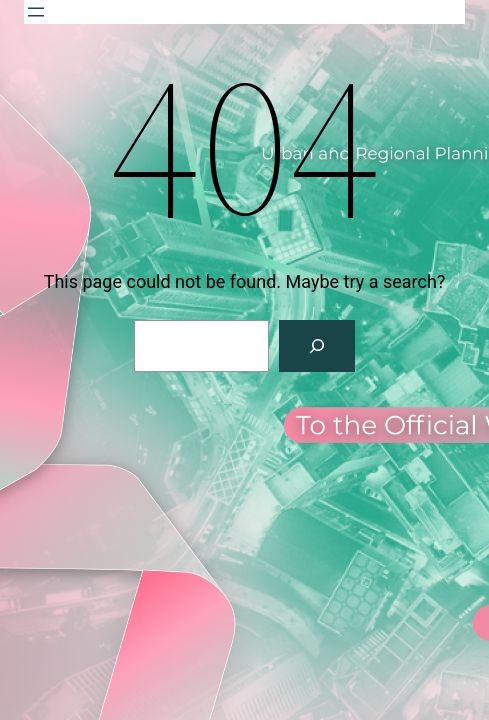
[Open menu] (36, 12)
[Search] (317, 346)
